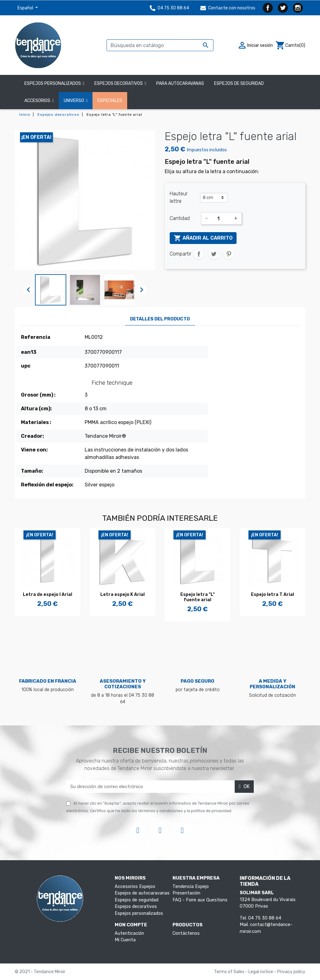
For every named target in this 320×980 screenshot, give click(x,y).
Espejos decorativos (136, 907)
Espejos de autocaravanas (142, 893)
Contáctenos (186, 933)
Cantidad (180, 218)
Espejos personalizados (139, 913)
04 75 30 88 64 (169, 8)
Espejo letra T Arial (272, 595)
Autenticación (129, 933)
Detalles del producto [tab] (160, 319)
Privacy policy (291, 972)
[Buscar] (160, 45)
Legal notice (261, 972)
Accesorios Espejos (135, 887)
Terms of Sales (230, 972)
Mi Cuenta (125, 940)
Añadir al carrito (203, 238)
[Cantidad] (221, 218)
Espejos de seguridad (137, 900)
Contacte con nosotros (228, 8)
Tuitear (214, 254)
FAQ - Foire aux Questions (200, 900)
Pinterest (229, 254)
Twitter (283, 8)
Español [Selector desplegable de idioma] (26, 8)
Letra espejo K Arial (122, 595)
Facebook (268, 8)
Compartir (199, 254)
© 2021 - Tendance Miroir (40, 972)
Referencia (36, 337)
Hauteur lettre (179, 197)
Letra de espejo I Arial (47, 595)
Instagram (298, 8)
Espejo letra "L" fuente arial (197, 597)
